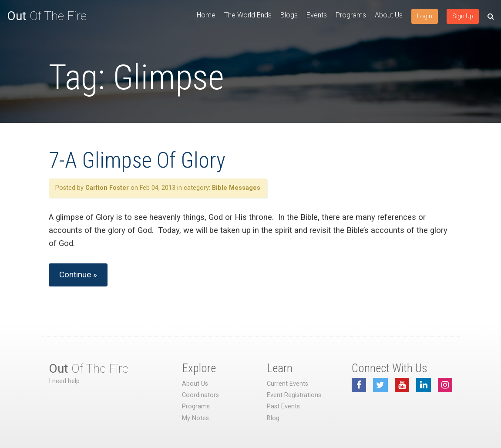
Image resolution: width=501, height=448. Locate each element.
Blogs (289, 15)
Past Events (283, 406)
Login (425, 16)
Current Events (287, 384)
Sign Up (463, 16)
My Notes (195, 418)
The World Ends (248, 15)
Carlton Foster (107, 188)
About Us (389, 15)
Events (317, 15)
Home (206, 15)
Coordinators (200, 395)
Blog (273, 418)
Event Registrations (294, 395)
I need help (64, 381)
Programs (351, 15)
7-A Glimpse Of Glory (137, 160)
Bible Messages (236, 188)
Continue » (78, 275)
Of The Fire (47, 16)
